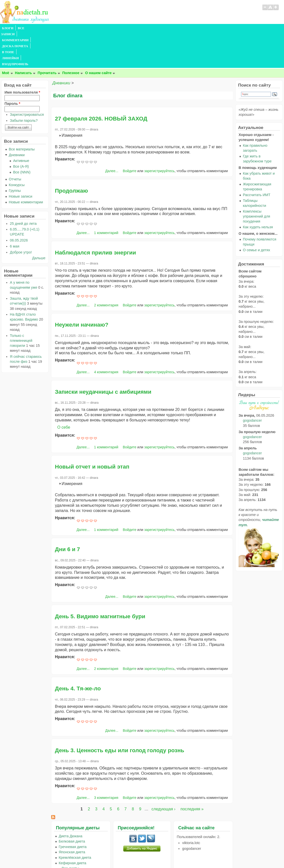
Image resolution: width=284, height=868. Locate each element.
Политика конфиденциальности (153, 855)
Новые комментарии (26, 166)
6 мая (15, 210)
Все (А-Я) (21, 130)
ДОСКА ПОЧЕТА (87, 28)
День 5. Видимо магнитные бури (100, 580)
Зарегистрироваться (27, 79)
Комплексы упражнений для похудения (256, 180)
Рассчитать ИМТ (257, 159)
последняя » (192, 773)
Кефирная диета (72, 827)
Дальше (39, 222)
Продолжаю (71, 155)
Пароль (12, 68)
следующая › (163, 773)
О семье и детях (256, 214)
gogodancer (252, 384)
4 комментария (106, 336)
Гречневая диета (73, 811)
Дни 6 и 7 (68, 513)
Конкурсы (17, 149)
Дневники (61, 47)
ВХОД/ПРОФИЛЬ (155, 28)
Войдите (130, 135)
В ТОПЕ (111, 28)
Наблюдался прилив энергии (95, 217)
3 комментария (106, 762)
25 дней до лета (23, 188)
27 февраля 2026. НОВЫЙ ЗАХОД (101, 83)
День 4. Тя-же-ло (78, 653)
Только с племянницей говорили (21, 305)
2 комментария (106, 269)
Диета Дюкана (71, 800)
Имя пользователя (22, 56)
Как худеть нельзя (258, 191)
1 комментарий (106, 197)
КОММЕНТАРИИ (56, 28)
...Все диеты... (70, 832)
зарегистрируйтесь (159, 135)
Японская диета (72, 816)
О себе (64, 391)
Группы (15, 155)
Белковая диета (72, 805)
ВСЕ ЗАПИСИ (28, 28)
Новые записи (20, 160)
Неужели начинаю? (82, 289)
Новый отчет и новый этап (92, 431)
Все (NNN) (22, 136)
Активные (21, 125)
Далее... (112, 135)
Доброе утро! (21, 216)
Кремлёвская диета (75, 822)
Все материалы (22, 113)
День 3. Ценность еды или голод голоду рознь (120, 714)
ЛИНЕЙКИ (129, 28)
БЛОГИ (8, 28)
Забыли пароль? (24, 85)
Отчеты (15, 143)
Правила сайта (118, 855)
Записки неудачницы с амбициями (103, 356)
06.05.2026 (19, 204)
